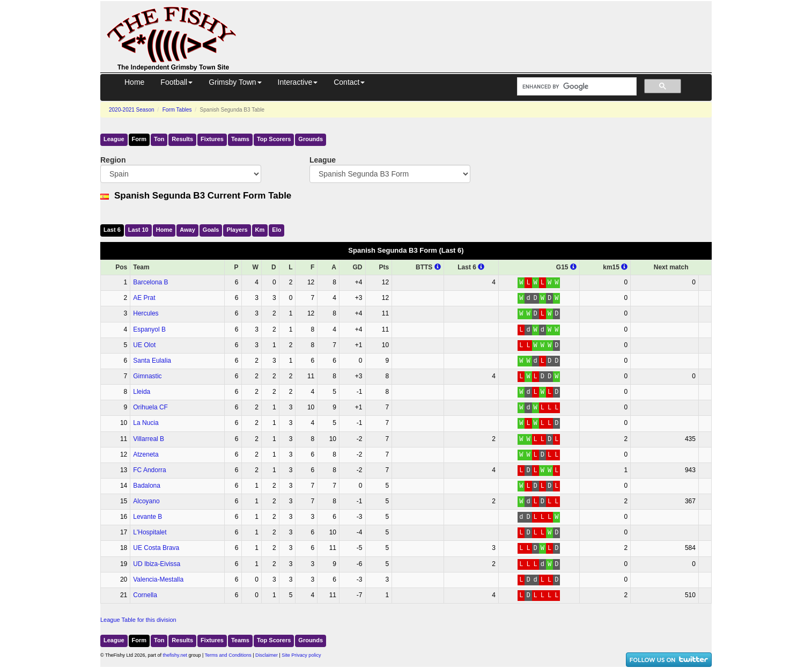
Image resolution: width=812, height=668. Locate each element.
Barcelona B (150, 282)
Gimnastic (147, 376)
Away (187, 230)
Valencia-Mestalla (158, 579)
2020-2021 (132, 110)
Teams (240, 139)
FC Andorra (149, 470)
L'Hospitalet (150, 532)
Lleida (142, 392)
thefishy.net (175, 655)
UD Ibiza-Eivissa (157, 564)
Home (134, 82)
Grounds (311, 139)
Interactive (298, 82)
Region (113, 160)
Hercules (146, 313)
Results (182, 139)
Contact (349, 82)
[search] (576, 87)
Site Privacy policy (301, 655)
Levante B (147, 517)
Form (139, 139)
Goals (211, 230)
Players (237, 230)
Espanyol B (149, 329)
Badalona (147, 486)
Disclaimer (267, 655)
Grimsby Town (235, 82)
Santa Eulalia (152, 361)
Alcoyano (146, 501)
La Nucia (146, 423)
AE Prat (144, 298)
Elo (276, 230)
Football (176, 82)
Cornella (145, 595)
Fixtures (212, 139)
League (114, 139)
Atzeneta (146, 454)
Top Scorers (274, 139)
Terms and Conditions (228, 655)
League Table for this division (138, 620)
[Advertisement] (484, 26)
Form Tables (177, 110)
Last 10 (138, 230)
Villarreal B (149, 439)
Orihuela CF (150, 407)
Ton (159, 139)
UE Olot (144, 345)
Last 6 (112, 230)
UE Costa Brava (156, 548)
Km (260, 230)
